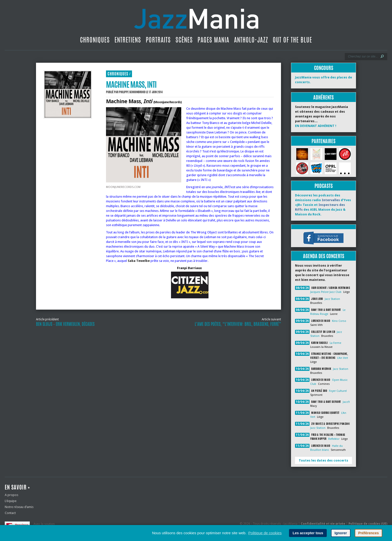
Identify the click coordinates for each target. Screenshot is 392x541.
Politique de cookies (265, 533)
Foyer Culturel (338, 391)
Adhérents (323, 97)
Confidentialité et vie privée (323, 524)
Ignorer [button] (341, 533)
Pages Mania (213, 40)
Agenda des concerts (324, 256)
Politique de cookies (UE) (368, 524)
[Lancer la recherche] (382, 56)
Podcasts (324, 186)
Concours (324, 68)
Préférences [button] (368, 533)
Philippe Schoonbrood (132, 92)
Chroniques (95, 40)
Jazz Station (332, 299)
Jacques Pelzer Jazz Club (326, 292)
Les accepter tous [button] (308, 533)
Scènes (184, 40)
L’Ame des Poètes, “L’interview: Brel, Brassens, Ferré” (238, 324)
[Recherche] (363, 56)
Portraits (158, 40)
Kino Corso (339, 321)
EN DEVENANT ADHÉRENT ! (316, 126)
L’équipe (11, 501)
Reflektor (334, 439)
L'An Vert (343, 358)
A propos (11, 495)
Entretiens (128, 40)
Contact (10, 513)
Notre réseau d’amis (19, 507)
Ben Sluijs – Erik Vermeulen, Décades (65, 324)
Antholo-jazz (251, 40)
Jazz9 (346, 402)
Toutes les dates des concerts (323, 460)
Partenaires (323, 141)
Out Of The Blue (292, 40)
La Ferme (335, 343)
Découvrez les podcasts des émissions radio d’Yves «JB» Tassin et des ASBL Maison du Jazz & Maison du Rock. (323, 205)
